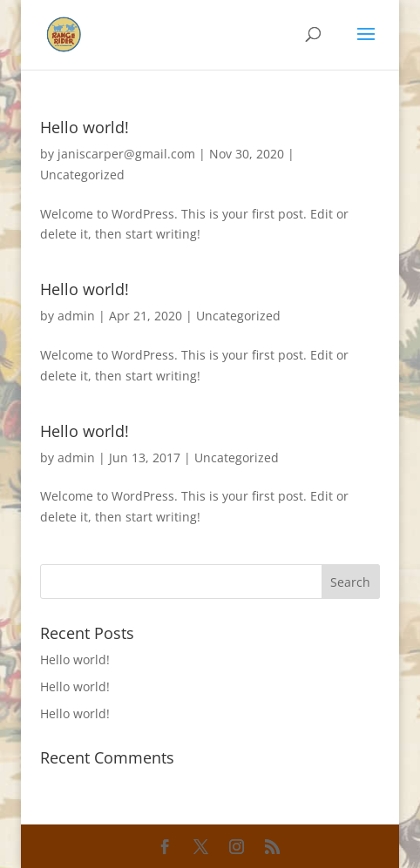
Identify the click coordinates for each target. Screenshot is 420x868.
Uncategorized (82, 175)
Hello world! (85, 127)
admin (76, 316)
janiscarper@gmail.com (126, 154)
